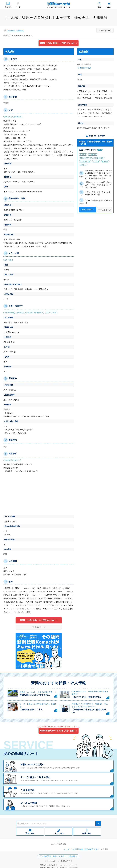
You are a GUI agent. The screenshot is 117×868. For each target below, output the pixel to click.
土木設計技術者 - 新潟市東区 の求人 (85, 849)
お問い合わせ (50, 861)
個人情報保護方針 (65, 861)
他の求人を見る (85, 68)
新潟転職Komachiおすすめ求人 (35, 695)
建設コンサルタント (88, 150)
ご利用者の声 (28, 790)
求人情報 (8, 7)
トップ (66, 849)
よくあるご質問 (29, 803)
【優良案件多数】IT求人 (31, 710)
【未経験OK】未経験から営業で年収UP (89, 711)
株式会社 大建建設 (16, 31)
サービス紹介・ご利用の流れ (36, 777)
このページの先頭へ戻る (58, 844)
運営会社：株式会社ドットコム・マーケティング (58, 865)
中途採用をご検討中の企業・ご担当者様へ (60, 856)
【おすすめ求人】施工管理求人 (86, 697)
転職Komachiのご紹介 (32, 764)
